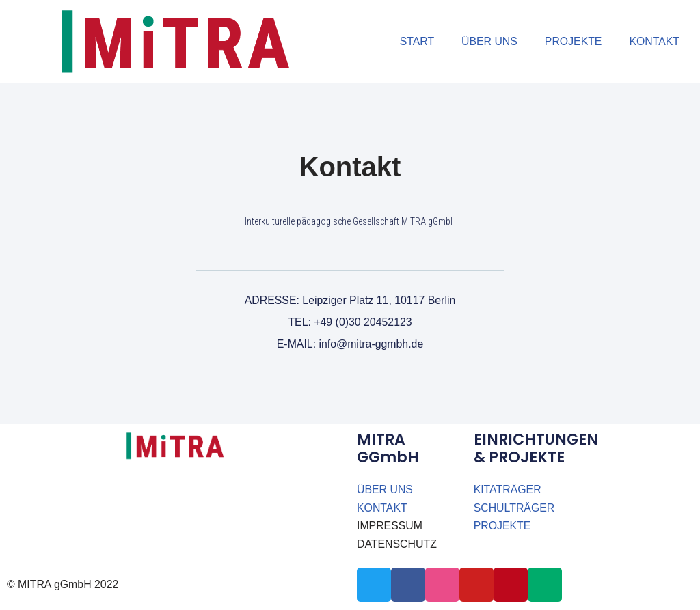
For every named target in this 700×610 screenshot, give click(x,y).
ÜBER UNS (488, 41)
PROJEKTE (572, 41)
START (415, 41)
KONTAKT (654, 41)
